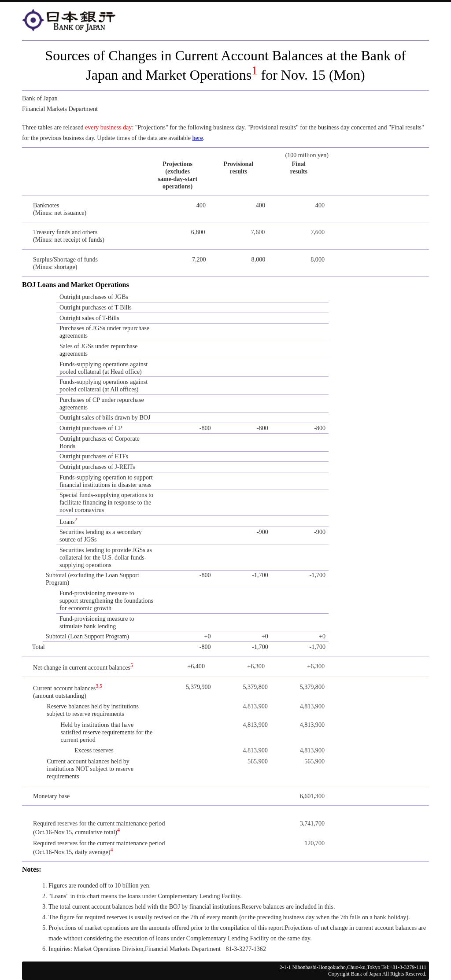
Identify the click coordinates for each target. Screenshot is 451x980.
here (198, 138)
